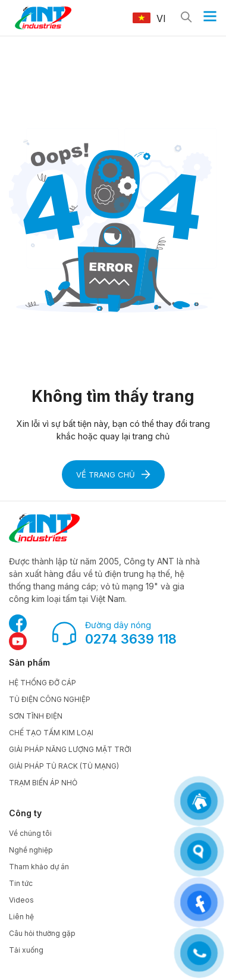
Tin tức (21, 883)
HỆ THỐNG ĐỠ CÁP (43, 683)
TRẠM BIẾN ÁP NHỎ (43, 783)
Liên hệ (21, 917)
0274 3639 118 (131, 639)
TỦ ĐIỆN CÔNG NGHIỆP (50, 699)
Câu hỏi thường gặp (42, 933)
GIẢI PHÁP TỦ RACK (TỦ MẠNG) (64, 766)
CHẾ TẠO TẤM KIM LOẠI (51, 733)
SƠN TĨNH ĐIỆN (36, 716)
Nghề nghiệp (31, 850)
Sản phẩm (29, 662)
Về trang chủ (113, 475)
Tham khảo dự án (39, 867)
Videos (21, 900)
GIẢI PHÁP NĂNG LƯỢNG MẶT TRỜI (70, 749)
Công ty (25, 813)
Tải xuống (26, 950)
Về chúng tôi (30, 833)
